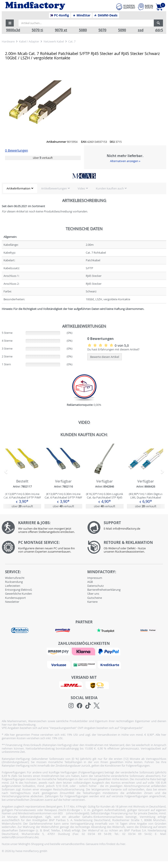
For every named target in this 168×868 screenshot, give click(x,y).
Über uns (93, 594)
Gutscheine (95, 598)
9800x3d (13, 30)
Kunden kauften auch (110, 188)
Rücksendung (14, 582)
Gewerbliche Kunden (18, 594)
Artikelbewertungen (54, 188)
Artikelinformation (18, 188)
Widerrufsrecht (15, 578)
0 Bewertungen (17, 150)
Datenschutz (95, 586)
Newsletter (12, 602)
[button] (10, 23)
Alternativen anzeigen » (125, 161)
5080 (83, 30)
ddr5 (159, 30)
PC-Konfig (60, 15)
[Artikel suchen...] (86, 23)
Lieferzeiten (13, 586)
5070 (102, 30)
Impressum (95, 578)
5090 (122, 30)
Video (81, 188)
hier (123, 844)
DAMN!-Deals (106, 15)
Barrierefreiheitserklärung (104, 590)
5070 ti (37, 30)
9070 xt (61, 30)
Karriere (92, 602)
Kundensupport (15, 598)
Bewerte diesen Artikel (105, 357)
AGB (90, 582)
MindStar (81, 15)
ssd (141, 30)
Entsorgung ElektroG (18, 590)
